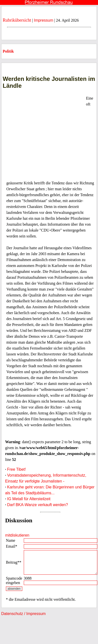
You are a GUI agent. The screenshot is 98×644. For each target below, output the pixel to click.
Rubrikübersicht (17, 20)
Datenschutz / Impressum (23, 614)
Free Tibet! (16, 469)
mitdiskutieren (17, 535)
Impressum (43, 20)
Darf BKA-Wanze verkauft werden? (37, 505)
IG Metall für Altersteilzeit (29, 499)
